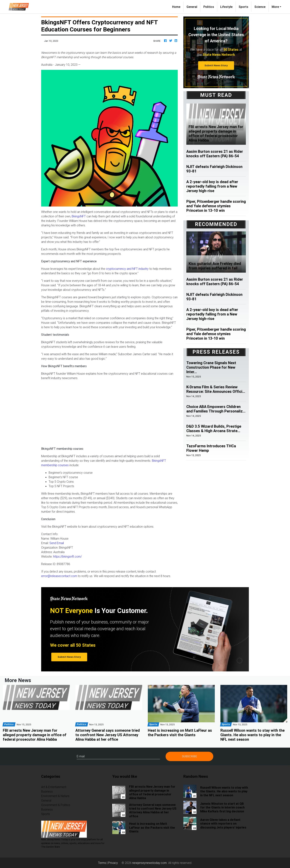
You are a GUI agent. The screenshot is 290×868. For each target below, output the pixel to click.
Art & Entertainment (54, 787)
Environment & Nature (55, 796)
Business (47, 791)
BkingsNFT (79, 216)
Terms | (103, 863)
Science (260, 7)
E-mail (81, 756)
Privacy (113, 863)
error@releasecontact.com (59, 576)
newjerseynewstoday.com (149, 863)
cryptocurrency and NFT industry (127, 269)
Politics (209, 7)
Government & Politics (56, 805)
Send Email (57, 543)
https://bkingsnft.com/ (67, 556)
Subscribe (190, 756)
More (275, 7)
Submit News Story (216, 65)
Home (178, 6)
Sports (244, 7)
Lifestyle (226, 7)
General (192, 7)
